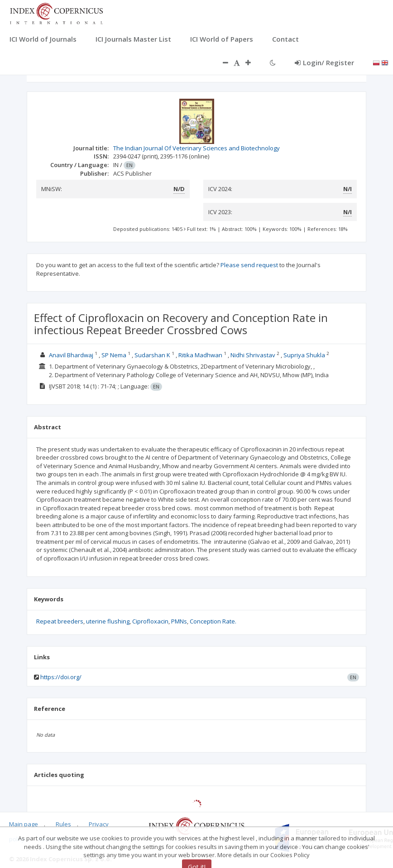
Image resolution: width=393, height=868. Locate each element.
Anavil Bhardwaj (71, 355)
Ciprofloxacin (150, 621)
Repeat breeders (60, 621)
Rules (63, 824)
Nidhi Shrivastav (253, 355)
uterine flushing (108, 621)
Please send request (249, 265)
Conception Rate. (213, 621)
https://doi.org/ (61, 677)
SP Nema (114, 355)
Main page (24, 824)
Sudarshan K (152, 355)
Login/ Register (324, 62)
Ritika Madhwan (200, 355)
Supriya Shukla (304, 355)
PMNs (179, 621)
